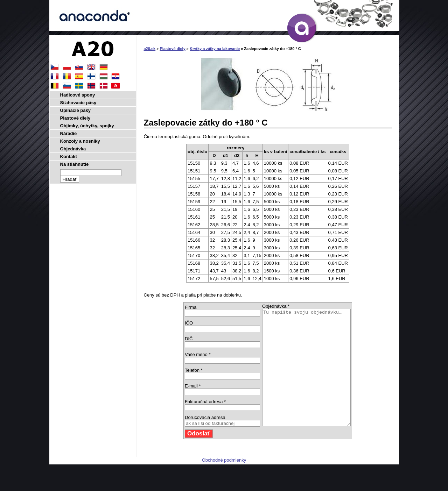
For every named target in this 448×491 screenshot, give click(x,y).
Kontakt (69, 156)
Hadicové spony (78, 95)
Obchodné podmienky (224, 483)
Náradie (69, 133)
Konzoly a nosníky (80, 141)
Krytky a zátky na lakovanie (215, 49)
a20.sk (150, 49)
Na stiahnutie (75, 164)
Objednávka (73, 149)
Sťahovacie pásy (78, 103)
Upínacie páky (75, 110)
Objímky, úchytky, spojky (87, 126)
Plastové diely (172, 49)
